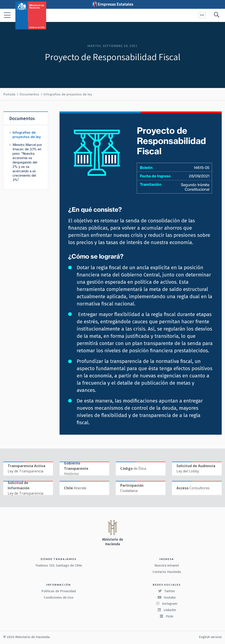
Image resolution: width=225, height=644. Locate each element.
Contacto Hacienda (167, 572)
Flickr (167, 616)
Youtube (167, 597)
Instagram (167, 604)
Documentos (29, 94)
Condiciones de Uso (59, 597)
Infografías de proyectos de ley (68, 94)
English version (210, 637)
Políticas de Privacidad (59, 591)
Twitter (167, 591)
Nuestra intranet (167, 565)
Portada (9, 94)
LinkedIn (167, 610)
